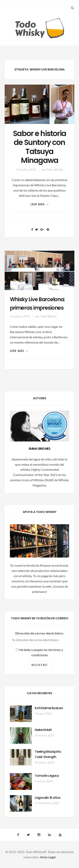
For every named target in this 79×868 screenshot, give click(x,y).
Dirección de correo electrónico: (39, 633)
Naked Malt (43, 730)
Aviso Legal (48, 857)
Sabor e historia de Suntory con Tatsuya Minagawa (39, 147)
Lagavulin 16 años (48, 798)
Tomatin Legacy (47, 776)
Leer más (39, 204)
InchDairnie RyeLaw (49, 708)
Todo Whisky (55, 169)
